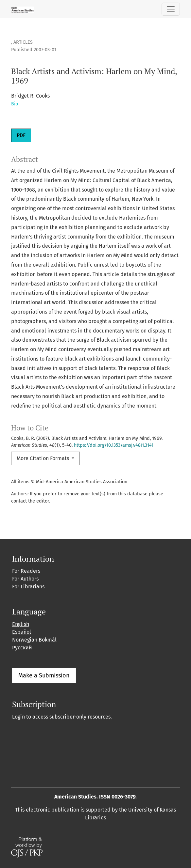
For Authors (25, 579)
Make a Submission (44, 675)
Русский (22, 648)
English (21, 624)
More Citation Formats (43, 458)
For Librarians (28, 587)
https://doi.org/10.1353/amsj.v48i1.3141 (114, 445)
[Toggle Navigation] (171, 9)
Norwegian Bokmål (34, 640)
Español (22, 632)
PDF (21, 135)
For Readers (26, 571)
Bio (15, 104)
